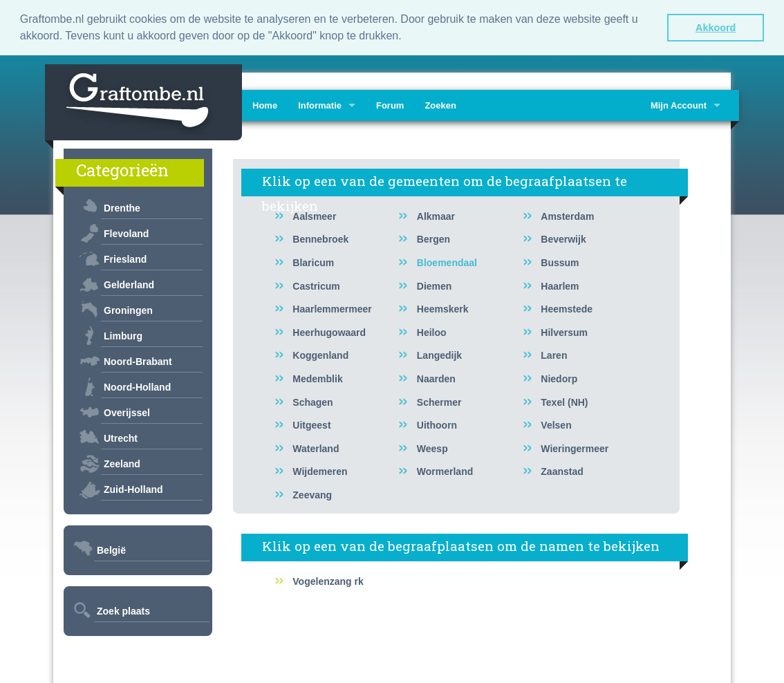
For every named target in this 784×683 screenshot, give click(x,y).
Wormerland (445, 471)
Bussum (560, 263)
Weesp (432, 449)
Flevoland (126, 234)
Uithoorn (437, 425)
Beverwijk (563, 239)
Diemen (435, 286)
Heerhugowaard (329, 333)
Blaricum (313, 263)
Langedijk (439, 355)
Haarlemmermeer (332, 309)
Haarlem (560, 286)
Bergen (433, 239)
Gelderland (129, 285)
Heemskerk (443, 309)
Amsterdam (567, 216)
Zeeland (122, 464)
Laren (554, 355)
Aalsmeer (314, 216)
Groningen (128, 310)
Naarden (436, 379)
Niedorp (559, 379)
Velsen (556, 425)
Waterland (316, 449)
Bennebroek (320, 239)
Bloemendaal (447, 263)
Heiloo (432, 333)
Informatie (320, 105)
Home (265, 105)
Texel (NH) (564, 402)
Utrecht (121, 438)
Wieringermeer (575, 449)
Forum (390, 105)
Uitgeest (311, 425)
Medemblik (317, 379)
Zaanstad (562, 471)
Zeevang (312, 495)
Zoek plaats (123, 611)
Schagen (312, 402)
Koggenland (320, 355)
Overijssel (127, 413)
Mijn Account (679, 105)
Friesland (125, 259)
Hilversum (564, 333)
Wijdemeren (320, 471)
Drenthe (122, 208)
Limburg (123, 336)
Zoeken (440, 105)
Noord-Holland (137, 387)
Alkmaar (436, 216)
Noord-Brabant (138, 362)
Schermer (439, 402)
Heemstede (567, 309)
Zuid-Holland (133, 489)
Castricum (316, 286)
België (111, 550)
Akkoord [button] (716, 28)
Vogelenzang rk (328, 581)
